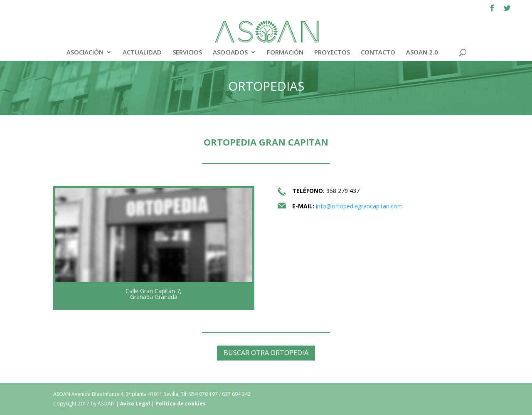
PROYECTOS (332, 53)
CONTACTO (378, 53)
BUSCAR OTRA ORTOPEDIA (266, 353)
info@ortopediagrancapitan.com (359, 206)
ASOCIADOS (230, 53)
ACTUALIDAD (142, 53)
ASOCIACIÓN (85, 53)
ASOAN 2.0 (422, 53)
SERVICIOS (187, 53)
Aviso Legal (136, 404)
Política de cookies (181, 404)
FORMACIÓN (285, 53)
